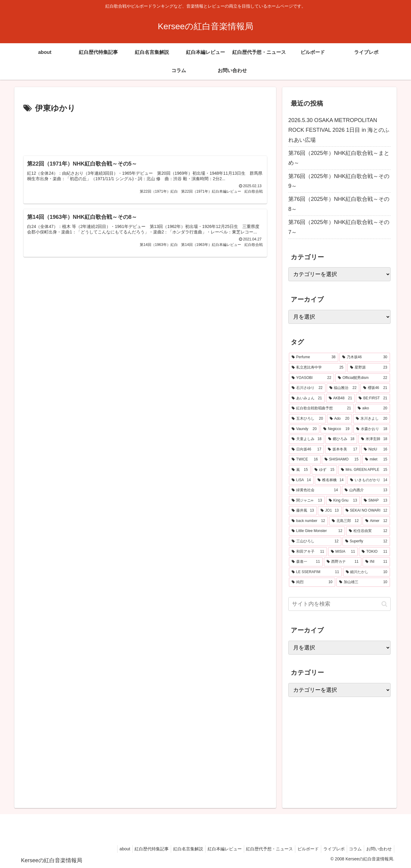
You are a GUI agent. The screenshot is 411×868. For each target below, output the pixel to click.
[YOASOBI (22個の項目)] (311, 378)
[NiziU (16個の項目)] (376, 450)
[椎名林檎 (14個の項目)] (331, 480)
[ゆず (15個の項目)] (324, 470)
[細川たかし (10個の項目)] (367, 572)
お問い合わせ (378, 849)
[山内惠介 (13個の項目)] (366, 490)
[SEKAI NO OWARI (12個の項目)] (367, 511)
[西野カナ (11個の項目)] (343, 562)
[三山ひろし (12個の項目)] (315, 541)
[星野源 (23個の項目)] (369, 368)
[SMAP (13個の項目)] (376, 501)
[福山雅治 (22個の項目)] (343, 388)
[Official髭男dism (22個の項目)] (363, 378)
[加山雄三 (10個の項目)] (363, 582)
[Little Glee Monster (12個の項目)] (317, 531)
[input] (339, 604)
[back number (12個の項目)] (308, 521)
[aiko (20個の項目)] (372, 408)
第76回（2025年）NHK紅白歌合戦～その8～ (339, 204)
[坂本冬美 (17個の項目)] (342, 450)
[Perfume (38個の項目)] (314, 357)
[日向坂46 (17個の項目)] (306, 450)
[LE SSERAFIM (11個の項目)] (315, 572)
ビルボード (301, 849)
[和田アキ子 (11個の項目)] (308, 552)
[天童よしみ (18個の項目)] (307, 439)
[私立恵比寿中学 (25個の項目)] (318, 368)
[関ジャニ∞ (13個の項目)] (307, 501)
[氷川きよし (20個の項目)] (372, 419)
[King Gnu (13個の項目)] (343, 501)
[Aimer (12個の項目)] (376, 521)
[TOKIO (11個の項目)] (374, 552)
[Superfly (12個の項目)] (366, 541)
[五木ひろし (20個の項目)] (307, 419)
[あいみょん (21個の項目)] (307, 398)
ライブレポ (329, 849)
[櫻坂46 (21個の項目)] (375, 388)
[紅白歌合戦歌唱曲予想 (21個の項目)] (321, 408)
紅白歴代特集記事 (137, 849)
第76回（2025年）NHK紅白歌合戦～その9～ (339, 181)
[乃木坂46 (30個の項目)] (365, 357)
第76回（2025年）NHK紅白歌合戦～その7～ (339, 227)
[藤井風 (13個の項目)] (303, 511)
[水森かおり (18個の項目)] (372, 429)
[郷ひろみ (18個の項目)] (341, 439)
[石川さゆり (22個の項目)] (307, 388)
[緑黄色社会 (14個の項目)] (315, 490)
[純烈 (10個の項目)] (312, 582)
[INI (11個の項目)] (376, 562)
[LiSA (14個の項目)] (301, 480)
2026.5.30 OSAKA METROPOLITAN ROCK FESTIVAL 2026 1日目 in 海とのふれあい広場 (339, 130)
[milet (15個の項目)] (376, 460)
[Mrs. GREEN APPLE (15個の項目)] (364, 470)
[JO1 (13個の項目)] (330, 511)
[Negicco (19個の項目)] (336, 429)
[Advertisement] (145, 132)
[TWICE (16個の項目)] (305, 460)
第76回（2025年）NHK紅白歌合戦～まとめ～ (339, 158)
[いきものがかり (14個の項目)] (369, 480)
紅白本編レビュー (214, 849)
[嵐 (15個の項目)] (300, 470)
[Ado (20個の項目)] (339, 419)
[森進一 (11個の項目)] (306, 562)
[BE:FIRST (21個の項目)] (373, 398)
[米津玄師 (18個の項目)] (374, 439)
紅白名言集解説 (176, 849)
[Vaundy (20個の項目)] (304, 429)
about (109, 849)
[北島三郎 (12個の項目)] (345, 521)
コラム (353, 849)
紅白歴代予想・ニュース (261, 849)
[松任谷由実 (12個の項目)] (368, 531)
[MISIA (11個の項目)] (343, 552)
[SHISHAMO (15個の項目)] (341, 460)
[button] (384, 604)
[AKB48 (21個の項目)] (341, 398)
